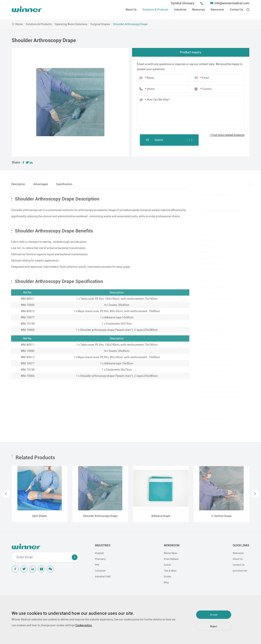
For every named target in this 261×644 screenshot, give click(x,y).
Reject (214, 626)
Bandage (205, 223)
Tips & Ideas (170, 571)
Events (167, 565)
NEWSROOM (172, 545)
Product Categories (213, 194)
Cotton (204, 234)
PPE (97, 565)
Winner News (171, 553)
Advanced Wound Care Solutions (220, 252)
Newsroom (217, 10)
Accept (214, 615)
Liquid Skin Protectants (214, 258)
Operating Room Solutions (71, 24)
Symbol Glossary (183, 3)
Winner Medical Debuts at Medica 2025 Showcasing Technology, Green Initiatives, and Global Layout (222, 345)
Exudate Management (213, 269)
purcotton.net (240, 571)
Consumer (100, 571)
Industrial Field (103, 577)
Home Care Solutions (213, 318)
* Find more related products (227, 135)
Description (16, 184)
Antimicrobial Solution (214, 287)
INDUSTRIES (103, 545)
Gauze (204, 217)
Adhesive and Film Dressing (217, 229)
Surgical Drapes (100, 24)
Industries (180, 10)
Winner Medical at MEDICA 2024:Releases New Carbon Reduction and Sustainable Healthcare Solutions (217, 368)
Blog (166, 582)
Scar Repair (207, 281)
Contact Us (237, 10)
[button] (6, 496)
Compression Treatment (215, 299)
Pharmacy (100, 559)
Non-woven (207, 240)
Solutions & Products (155, 10)
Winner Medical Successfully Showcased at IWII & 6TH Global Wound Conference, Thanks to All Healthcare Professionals (220, 395)
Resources (199, 10)
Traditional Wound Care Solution (220, 211)
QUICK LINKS (241, 545)
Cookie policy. (84, 625)
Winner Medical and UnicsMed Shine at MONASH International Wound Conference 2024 (222, 418)
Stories (167, 577)
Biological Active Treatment (217, 293)
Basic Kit (205, 246)
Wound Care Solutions (214, 203)
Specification (62, 184)
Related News (209, 330)
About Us (131, 10)
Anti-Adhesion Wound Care (217, 275)
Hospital (99, 553)
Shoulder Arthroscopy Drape (130, 24)
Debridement (208, 264)
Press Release (171, 559)
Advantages (38, 184)
